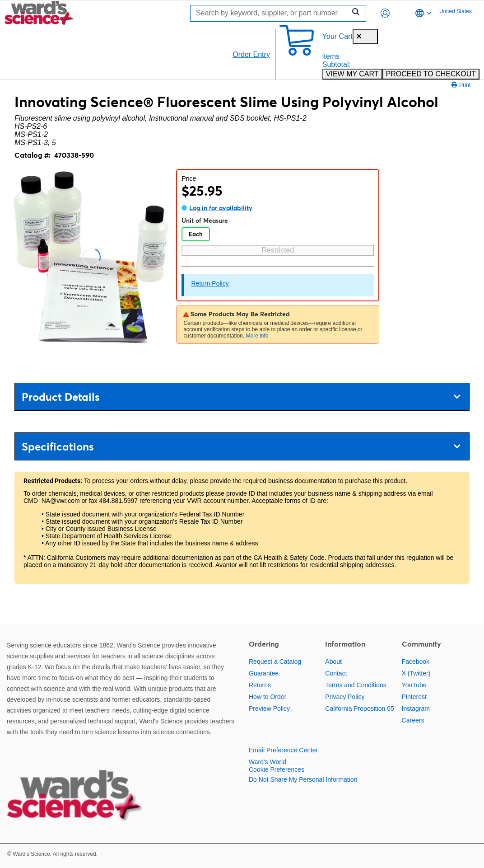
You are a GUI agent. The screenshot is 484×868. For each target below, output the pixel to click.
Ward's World (268, 762)
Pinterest (414, 697)
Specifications (241, 447)
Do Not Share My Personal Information (303, 779)
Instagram (416, 708)
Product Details (241, 397)
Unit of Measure (205, 221)
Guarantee (264, 673)
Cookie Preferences (277, 769)
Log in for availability (221, 208)
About (333, 662)
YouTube (414, 685)
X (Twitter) (416, 673)
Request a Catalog (275, 662)
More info (257, 336)
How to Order (268, 697)
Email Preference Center (283, 750)
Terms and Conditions (356, 685)
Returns (260, 685)
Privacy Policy (345, 697)
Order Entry (251, 54)
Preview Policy (269, 708)
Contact (336, 673)
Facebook (416, 662)
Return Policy (210, 283)
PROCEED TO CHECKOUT (431, 74)
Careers (413, 720)
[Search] (270, 13)
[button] (385, 13)
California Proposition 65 (360, 708)
